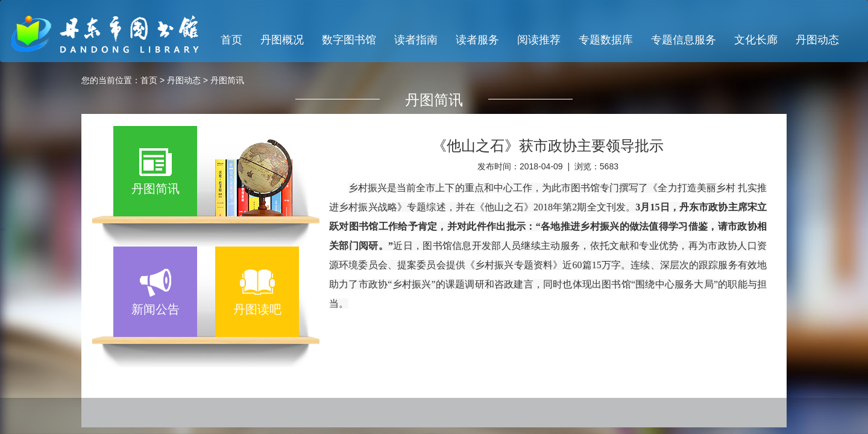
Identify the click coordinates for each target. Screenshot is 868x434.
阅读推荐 (539, 40)
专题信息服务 (684, 40)
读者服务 (477, 40)
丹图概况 (282, 40)
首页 (231, 40)
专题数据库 (606, 40)
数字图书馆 (349, 40)
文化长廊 (756, 40)
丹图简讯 (227, 80)
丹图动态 (817, 40)
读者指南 (416, 40)
